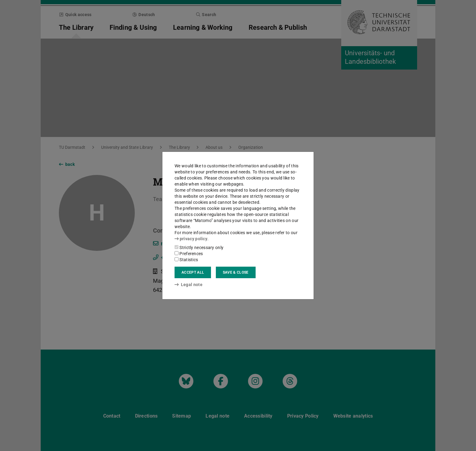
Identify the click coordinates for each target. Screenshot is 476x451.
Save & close (236, 272)
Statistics (186, 260)
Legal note (189, 285)
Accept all (193, 272)
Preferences (189, 254)
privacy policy (191, 239)
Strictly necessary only (199, 248)
